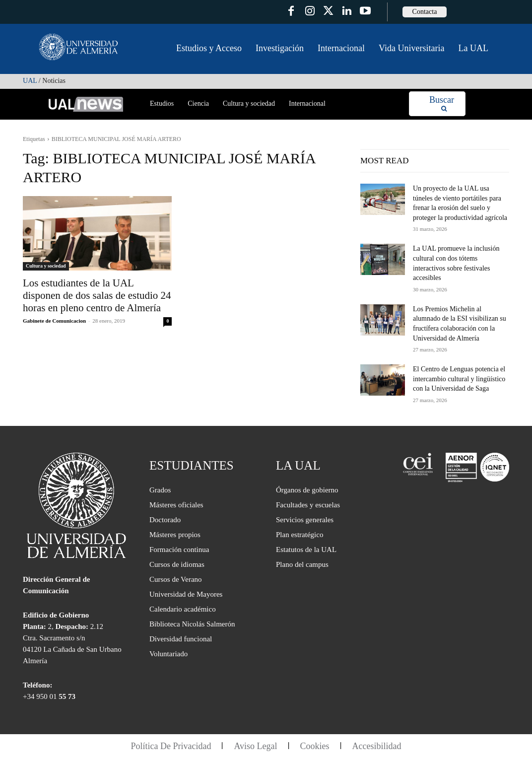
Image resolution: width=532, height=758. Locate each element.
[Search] (442, 104)
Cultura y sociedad (46, 266)
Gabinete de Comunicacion (54, 321)
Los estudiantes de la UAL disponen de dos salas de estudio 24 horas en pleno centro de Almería (97, 295)
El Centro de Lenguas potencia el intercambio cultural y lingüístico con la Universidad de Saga (459, 379)
